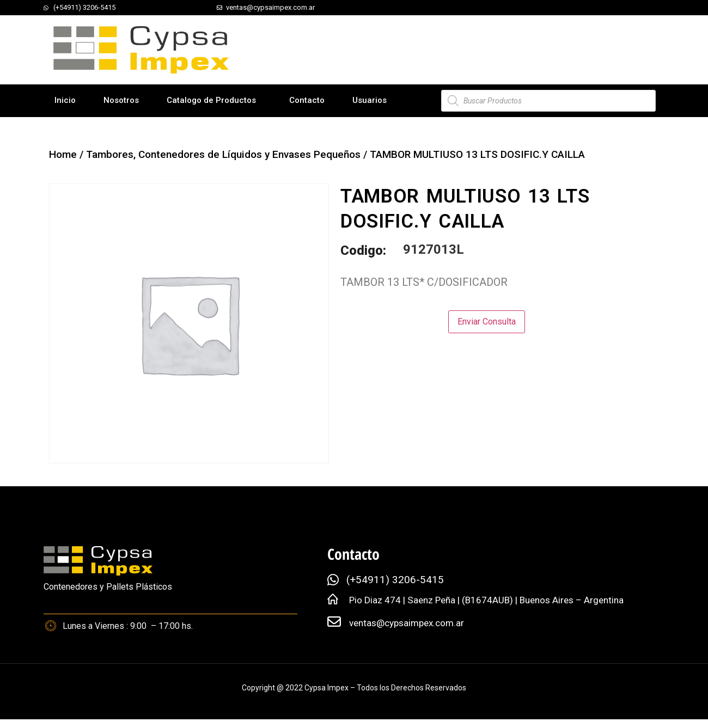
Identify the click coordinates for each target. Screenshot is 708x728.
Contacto (307, 100)
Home (63, 154)
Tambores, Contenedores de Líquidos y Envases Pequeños (223, 154)
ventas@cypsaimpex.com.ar (407, 623)
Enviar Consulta (487, 322)
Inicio (65, 100)
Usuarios (370, 100)
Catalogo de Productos (211, 100)
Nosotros (121, 100)
